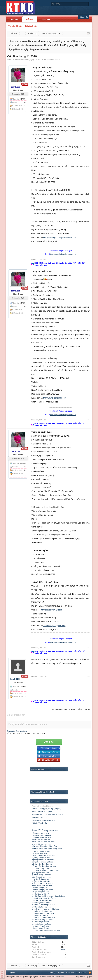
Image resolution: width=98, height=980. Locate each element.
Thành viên (46, 19)
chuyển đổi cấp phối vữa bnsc (43, 842)
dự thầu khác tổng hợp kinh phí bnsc (46, 870)
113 (25, 111)
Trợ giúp (60, 973)
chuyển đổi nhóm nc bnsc (42, 844)
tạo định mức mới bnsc (41, 926)
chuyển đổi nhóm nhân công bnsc (47, 849)
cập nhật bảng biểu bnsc (41, 858)
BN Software (59, 977)
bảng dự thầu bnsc (51, 831)
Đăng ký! (49, 742)
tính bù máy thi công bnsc (42, 907)
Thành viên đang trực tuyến (17, 731)
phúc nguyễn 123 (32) (56, 814)
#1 (89, 259)
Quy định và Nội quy (84, 977)
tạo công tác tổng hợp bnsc (42, 920)
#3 (89, 648)
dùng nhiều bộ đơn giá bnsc (43, 862)
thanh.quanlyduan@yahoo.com (63, 254)
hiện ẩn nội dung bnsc (40, 879)
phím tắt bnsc (37, 898)
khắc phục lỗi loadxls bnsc (42, 881)
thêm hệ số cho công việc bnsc (44, 905)
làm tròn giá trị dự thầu (41, 888)
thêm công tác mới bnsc (41, 903)
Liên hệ (52, 973)
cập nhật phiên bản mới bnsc (43, 860)
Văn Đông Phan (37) (39, 817)
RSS (90, 973)
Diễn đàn (30, 19)
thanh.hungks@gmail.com (55, 398)
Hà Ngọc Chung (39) (39, 809)
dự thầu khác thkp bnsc (41, 868)
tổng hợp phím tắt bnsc (41, 928)
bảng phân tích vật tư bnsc (42, 835)
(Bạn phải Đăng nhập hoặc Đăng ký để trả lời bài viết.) (71, 709)
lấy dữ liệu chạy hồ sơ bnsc (42, 896)
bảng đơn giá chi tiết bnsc (42, 838)
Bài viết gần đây (31, 26)
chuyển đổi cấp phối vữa (41, 840)
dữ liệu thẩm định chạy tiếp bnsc (44, 866)
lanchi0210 (15, 679)
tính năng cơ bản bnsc (40, 915)
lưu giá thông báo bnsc (41, 892)
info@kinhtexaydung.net (29, 977)
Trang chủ (14, 19)
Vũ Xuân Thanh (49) (39, 823)
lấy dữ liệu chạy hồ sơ (40, 894)
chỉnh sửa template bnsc (41, 851)
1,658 (24, 102)
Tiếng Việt (11, 973)
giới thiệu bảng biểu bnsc (41, 875)
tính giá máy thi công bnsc (42, 911)
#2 (89, 420)
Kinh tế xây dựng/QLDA (28, 60)
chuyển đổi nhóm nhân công (45, 846)
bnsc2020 (38, 830)
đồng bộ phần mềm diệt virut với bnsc (46, 930)
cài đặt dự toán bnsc (40, 853)
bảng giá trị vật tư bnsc (41, 833)
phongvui (63, 949)
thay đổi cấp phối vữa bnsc (42, 900)
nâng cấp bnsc (59, 896)
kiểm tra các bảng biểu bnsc (43, 885)
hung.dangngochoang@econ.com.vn (59, 237)
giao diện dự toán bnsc (41, 873)
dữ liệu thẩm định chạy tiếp (42, 864)
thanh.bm (50, 60)
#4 (89, 676)
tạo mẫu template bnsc (41, 922)
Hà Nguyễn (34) (54, 809)
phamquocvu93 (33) (39, 814)
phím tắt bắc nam (50, 898)
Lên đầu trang (81, 973)
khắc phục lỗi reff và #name (42, 883)
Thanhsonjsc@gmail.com (51, 610)
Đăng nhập (84, 17)
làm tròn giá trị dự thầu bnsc (43, 890)
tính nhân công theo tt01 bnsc (43, 913)
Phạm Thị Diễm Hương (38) (42, 812)
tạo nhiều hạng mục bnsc (41, 924)
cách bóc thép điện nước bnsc (43, 855)
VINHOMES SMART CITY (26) (43, 820)
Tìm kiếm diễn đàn (15, 26)
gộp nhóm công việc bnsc (42, 877)
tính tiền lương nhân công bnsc (44, 918)
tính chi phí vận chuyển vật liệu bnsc (46, 909)
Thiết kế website (45, 977)
